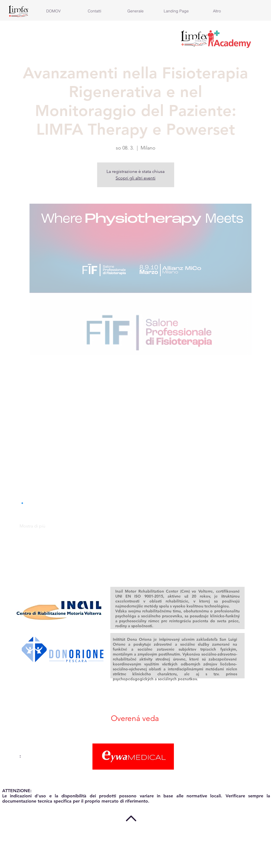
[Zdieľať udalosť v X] (36, 566)
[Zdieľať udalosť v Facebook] (22, 566)
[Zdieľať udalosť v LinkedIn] (49, 566)
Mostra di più (32, 526)
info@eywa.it (15, 777)
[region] (60, 607)
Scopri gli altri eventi (135, 178)
